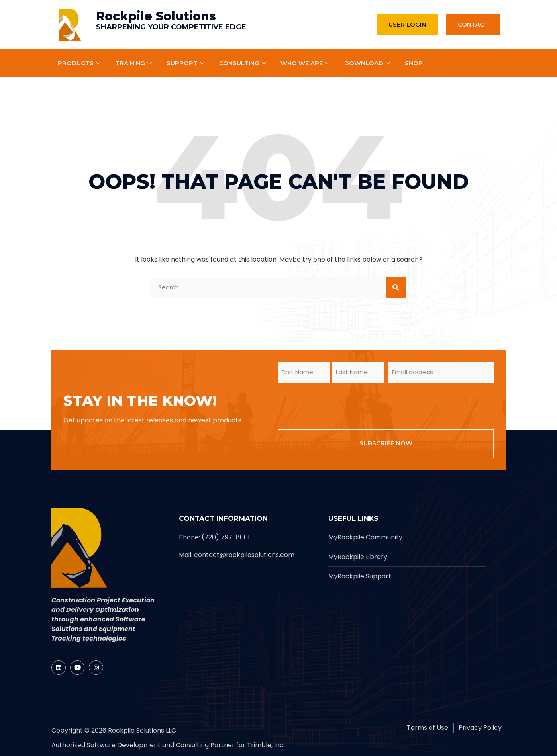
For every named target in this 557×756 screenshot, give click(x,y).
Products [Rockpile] (80, 63)
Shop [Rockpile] (414, 63)
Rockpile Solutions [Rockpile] (156, 16)
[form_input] (269, 288)
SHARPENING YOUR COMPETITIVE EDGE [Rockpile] (171, 27)
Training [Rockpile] (134, 63)
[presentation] (338, 405)
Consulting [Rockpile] (244, 63)
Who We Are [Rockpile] (306, 63)
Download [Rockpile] (369, 63)
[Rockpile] (70, 25)
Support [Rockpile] (186, 63)
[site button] (396, 288)
